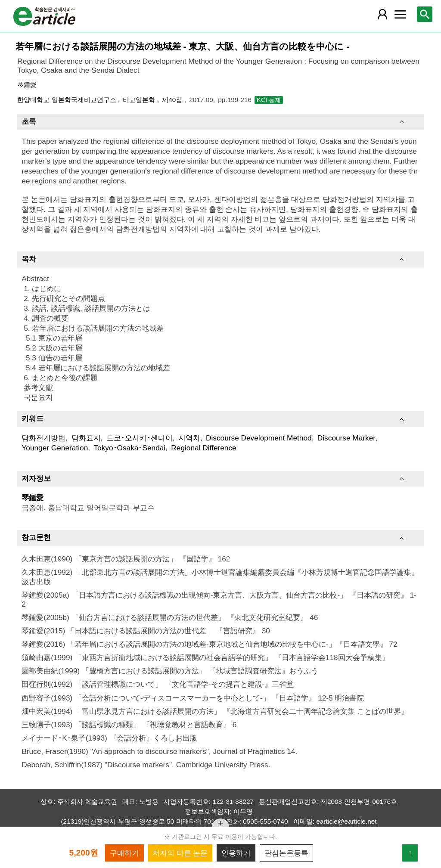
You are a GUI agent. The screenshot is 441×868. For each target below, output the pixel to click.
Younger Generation (55, 448)
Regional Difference (203, 448)
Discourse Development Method (259, 438)
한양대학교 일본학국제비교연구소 (68, 100)
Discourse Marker (346, 438)
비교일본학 (140, 100)
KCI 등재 (269, 100)
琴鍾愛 (27, 85)
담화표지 (86, 438)
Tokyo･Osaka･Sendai (129, 448)
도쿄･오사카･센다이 (140, 438)
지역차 (189, 438)
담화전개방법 (43, 438)
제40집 (173, 100)
